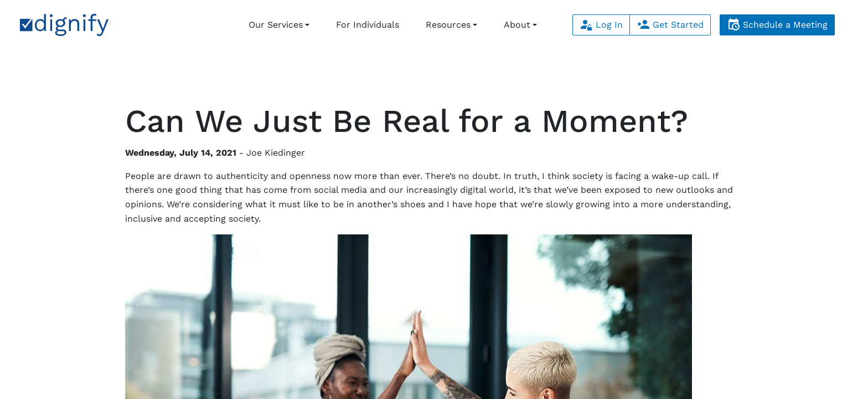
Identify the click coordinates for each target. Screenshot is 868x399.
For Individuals (368, 25)
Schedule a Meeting (777, 25)
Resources (448, 25)
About (517, 25)
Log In (601, 25)
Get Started (670, 25)
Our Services (276, 25)
